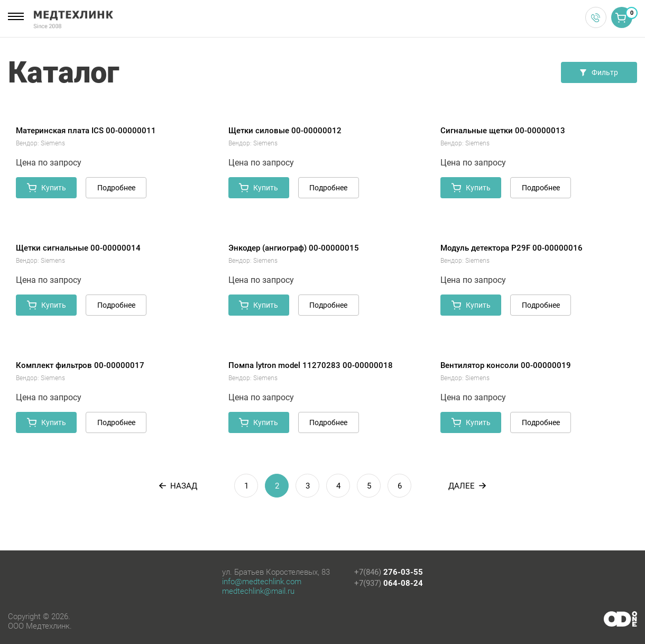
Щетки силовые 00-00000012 (285, 131)
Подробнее (116, 188)
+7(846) (389, 572)
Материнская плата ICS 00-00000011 (86, 131)
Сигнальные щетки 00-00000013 (503, 131)
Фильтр (599, 72)
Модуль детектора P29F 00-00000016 (512, 248)
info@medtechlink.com (262, 582)
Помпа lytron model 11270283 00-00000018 (311, 365)
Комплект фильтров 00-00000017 (80, 365)
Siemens (53, 143)
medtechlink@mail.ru (258, 591)
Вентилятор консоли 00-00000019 (506, 365)
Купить (47, 188)
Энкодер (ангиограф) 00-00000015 (294, 248)
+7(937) (389, 583)
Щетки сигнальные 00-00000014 (78, 248)
